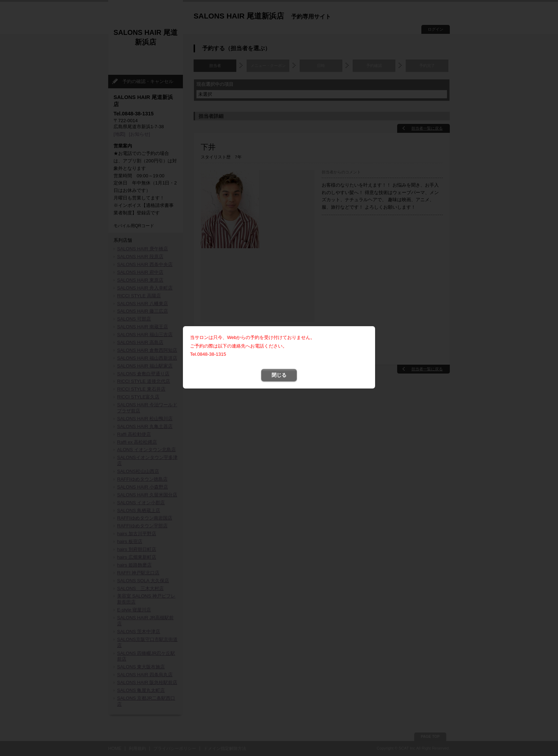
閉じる (279, 289)
